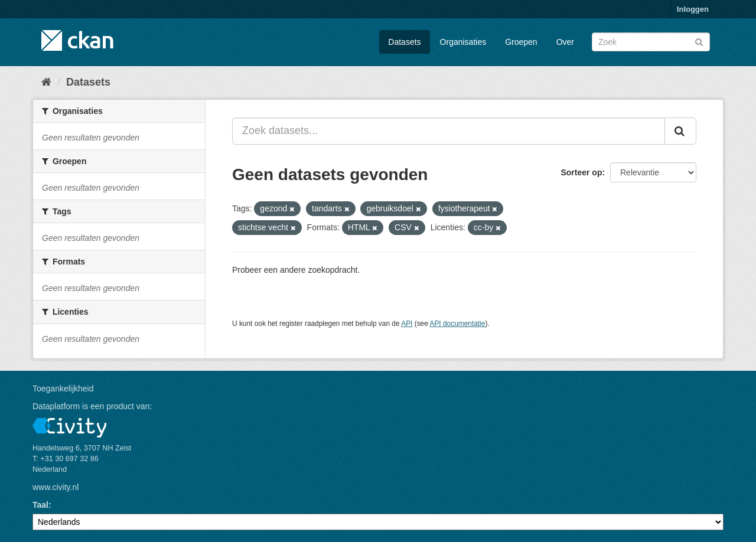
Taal (40, 505)
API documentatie (458, 324)
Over (565, 42)
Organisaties (463, 42)
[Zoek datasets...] (449, 131)
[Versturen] (699, 41)
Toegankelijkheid (63, 388)
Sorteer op (581, 172)
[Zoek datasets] (651, 42)
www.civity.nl (56, 487)
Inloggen (693, 9)
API (407, 324)
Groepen (521, 42)
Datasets (404, 42)
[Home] (46, 82)
